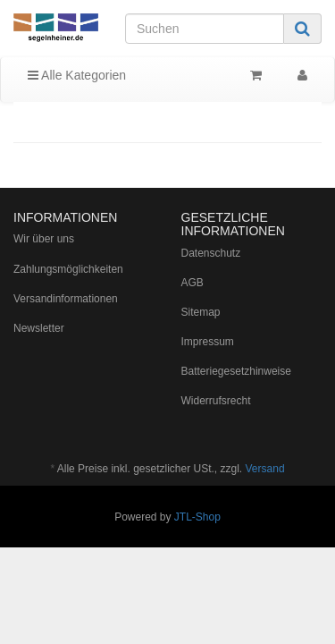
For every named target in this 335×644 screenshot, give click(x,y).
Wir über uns (44, 239)
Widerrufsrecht (216, 401)
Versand (265, 469)
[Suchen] (205, 29)
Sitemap (201, 312)
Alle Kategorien (77, 75)
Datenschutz (211, 253)
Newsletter (39, 328)
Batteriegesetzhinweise (236, 371)
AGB (193, 283)
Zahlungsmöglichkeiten (68, 269)
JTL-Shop (197, 517)
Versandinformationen (66, 299)
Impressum (208, 342)
